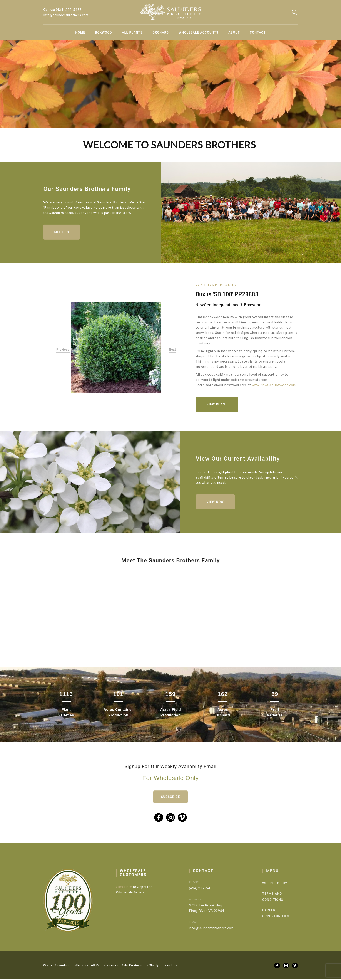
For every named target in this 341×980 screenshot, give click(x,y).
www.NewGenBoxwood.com (274, 385)
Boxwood (104, 32)
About (234, 32)
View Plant (217, 404)
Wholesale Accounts (199, 32)
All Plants (132, 32)
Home (80, 32)
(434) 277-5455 (69, 10)
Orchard (161, 32)
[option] (116, 348)
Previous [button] (63, 350)
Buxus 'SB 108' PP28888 (227, 294)
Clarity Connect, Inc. (164, 966)
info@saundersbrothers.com (66, 15)
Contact (258, 32)
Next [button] (172, 350)
